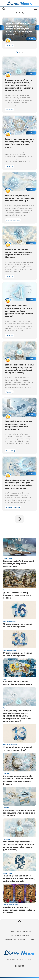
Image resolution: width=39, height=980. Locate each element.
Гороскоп (9, 392)
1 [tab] (17, 52)
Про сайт (11, 931)
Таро (5, 679)
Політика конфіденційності (19, 935)
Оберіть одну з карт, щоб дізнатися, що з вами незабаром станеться (19, 910)
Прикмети (9, 45)
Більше (31, 39)
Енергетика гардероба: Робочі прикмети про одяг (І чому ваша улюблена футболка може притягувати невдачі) (19, 311)
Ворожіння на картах (10, 905)
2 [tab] (19, 52)
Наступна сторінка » (20, 519)
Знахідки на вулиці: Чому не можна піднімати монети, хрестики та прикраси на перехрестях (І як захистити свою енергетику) (19, 85)
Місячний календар (13, 220)
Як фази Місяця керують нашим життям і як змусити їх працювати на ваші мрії (19, 198)
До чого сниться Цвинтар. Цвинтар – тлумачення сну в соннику (17, 595)
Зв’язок (31, 939)
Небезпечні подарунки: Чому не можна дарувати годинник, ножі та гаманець (19, 813)
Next (37, 28)
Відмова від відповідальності (16, 939)
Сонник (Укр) (10, 451)
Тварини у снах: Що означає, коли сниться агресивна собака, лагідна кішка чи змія (19, 878)
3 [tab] (22, 52)
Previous (2, 28)
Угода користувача (24, 931)
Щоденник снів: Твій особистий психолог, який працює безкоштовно (19, 564)
